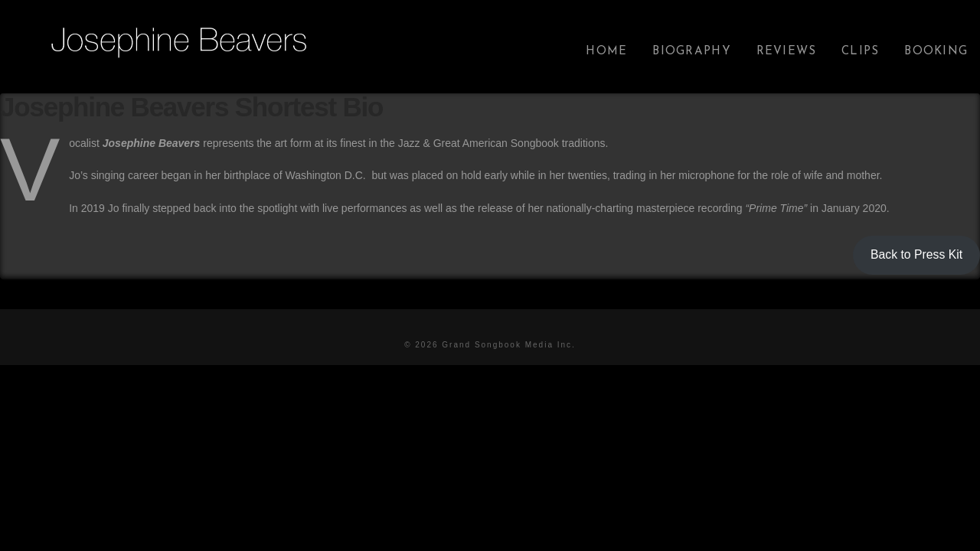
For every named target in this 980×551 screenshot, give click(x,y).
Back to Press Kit (916, 254)
